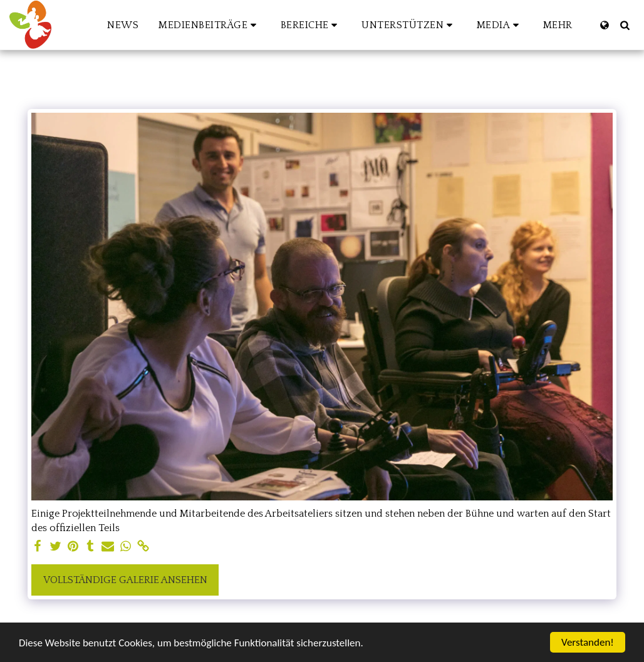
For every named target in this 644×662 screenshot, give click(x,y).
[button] (210, 25)
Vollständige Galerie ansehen (125, 580)
